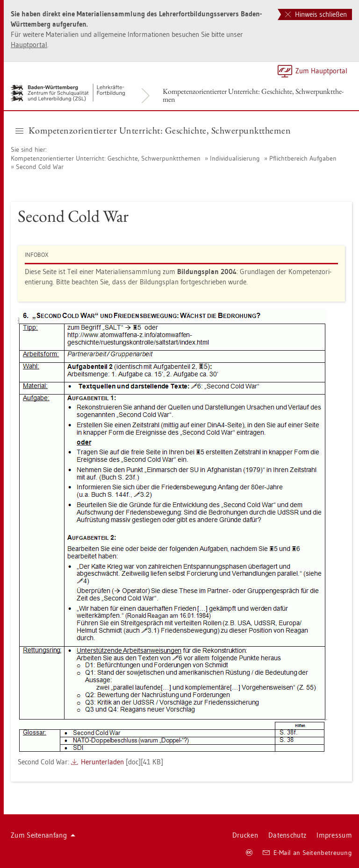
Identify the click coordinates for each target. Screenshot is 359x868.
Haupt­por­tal (29, 45)
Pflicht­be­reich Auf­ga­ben (303, 158)
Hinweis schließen (316, 14)
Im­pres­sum (334, 835)
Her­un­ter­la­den (102, 762)
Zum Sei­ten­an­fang (43, 835)
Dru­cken (245, 835)
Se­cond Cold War (40, 167)
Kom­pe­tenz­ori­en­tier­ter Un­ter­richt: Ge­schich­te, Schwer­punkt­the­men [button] (153, 130)
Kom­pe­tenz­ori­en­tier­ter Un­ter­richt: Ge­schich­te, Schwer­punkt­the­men (253, 95)
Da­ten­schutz (287, 835)
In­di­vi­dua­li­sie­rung (235, 158)
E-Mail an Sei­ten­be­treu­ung (307, 853)
